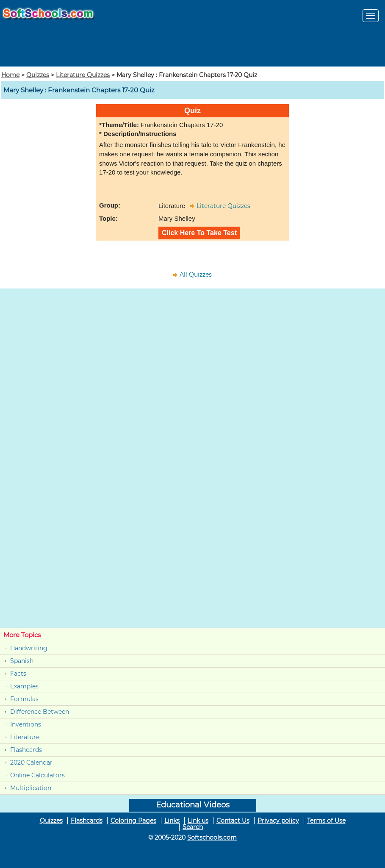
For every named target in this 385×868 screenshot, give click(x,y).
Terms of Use (326, 821)
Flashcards (26, 750)
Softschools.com (212, 837)
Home (10, 75)
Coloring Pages (133, 821)
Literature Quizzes (83, 75)
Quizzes (38, 75)
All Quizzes (196, 275)
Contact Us (233, 821)
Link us (198, 821)
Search (193, 827)
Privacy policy (278, 821)
